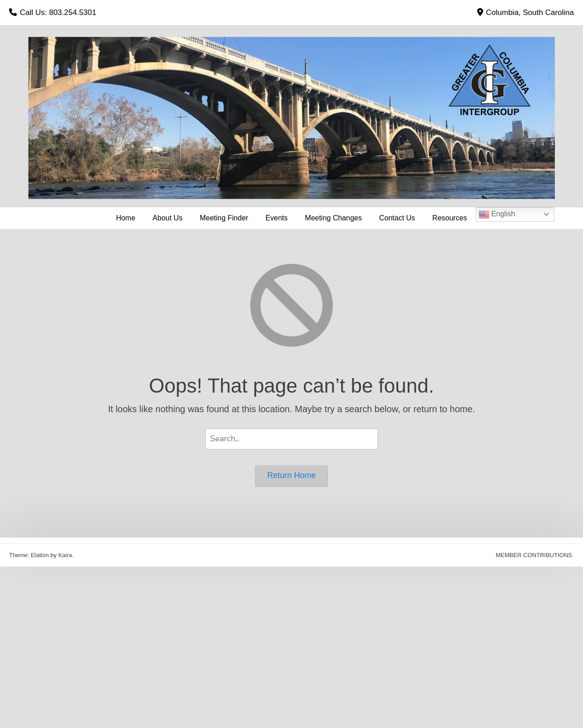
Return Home (291, 475)
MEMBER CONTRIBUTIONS (534, 555)
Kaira (65, 555)
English (497, 214)
